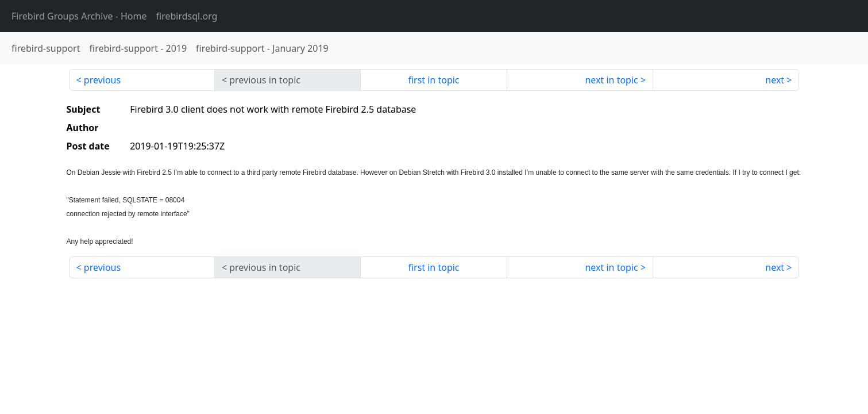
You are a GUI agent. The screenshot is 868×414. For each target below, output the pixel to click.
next (775, 80)
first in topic (433, 80)
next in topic (611, 80)
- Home (79, 16)
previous (102, 80)
